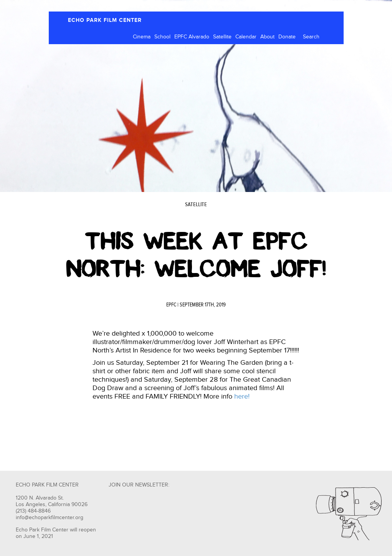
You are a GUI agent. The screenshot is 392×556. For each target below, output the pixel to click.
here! (242, 396)
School (162, 37)
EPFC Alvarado (192, 37)
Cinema (142, 37)
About (267, 37)
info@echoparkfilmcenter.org (50, 518)
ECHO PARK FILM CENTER (105, 20)
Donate (287, 37)
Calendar (246, 37)
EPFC (171, 305)
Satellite (222, 37)
